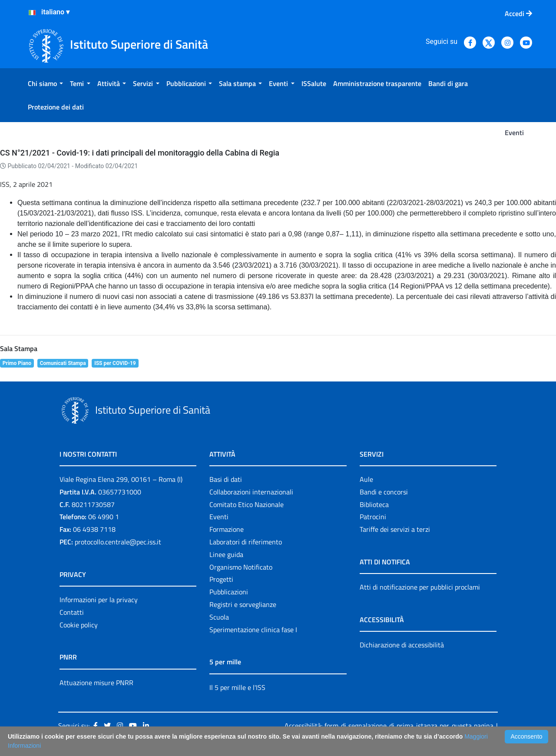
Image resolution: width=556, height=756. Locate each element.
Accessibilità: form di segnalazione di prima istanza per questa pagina (389, 726)
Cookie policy (79, 625)
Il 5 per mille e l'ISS (237, 687)
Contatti (72, 612)
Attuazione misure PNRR (96, 683)
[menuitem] (45, 83)
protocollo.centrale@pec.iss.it (118, 542)
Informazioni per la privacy (99, 600)
